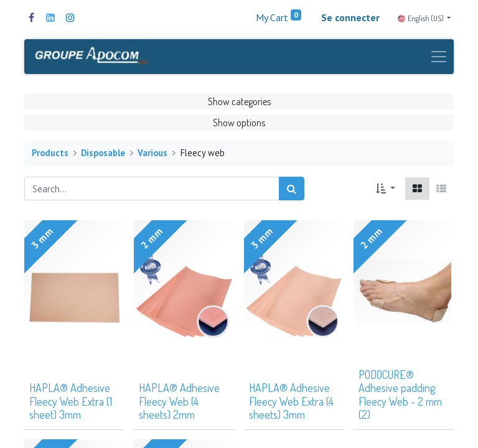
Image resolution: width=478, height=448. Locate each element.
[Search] (292, 189)
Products (50, 154)
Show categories (239, 102)
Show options (239, 123)
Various (152, 154)
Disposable (103, 154)
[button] (386, 189)
